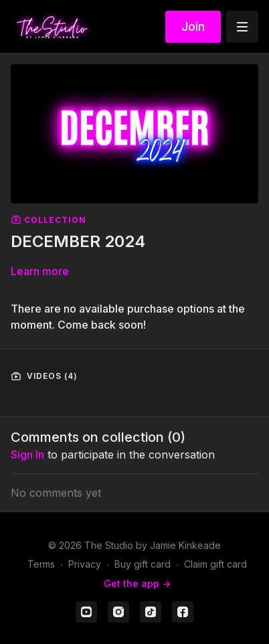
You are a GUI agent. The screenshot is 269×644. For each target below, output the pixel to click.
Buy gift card (143, 564)
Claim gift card (215, 564)
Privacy (85, 564)
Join (193, 26)
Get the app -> (137, 583)
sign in (27, 455)
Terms (41, 564)
